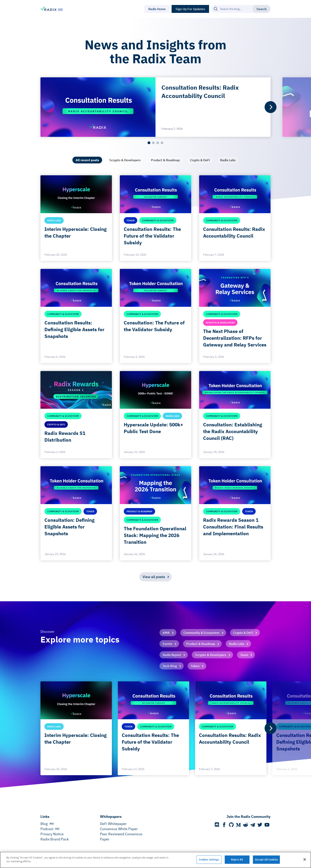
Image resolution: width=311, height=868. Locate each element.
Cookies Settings (209, 860)
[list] (155, 107)
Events (167, 644)
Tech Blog (170, 666)
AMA (166, 633)
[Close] (305, 859)
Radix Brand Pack (55, 839)
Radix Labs (237, 644)
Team (244, 655)
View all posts (154, 577)
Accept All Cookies (266, 860)
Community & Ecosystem (201, 633)
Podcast (47, 829)
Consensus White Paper (119, 829)
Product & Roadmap (201, 644)
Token (195, 666)
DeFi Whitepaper (113, 824)
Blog (44, 824)
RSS (52, 824)
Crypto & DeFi (243, 633)
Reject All (237, 860)
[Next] (271, 107)
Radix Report (172, 655)
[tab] (87, 160)
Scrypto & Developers (211, 655)
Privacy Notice (52, 834)
